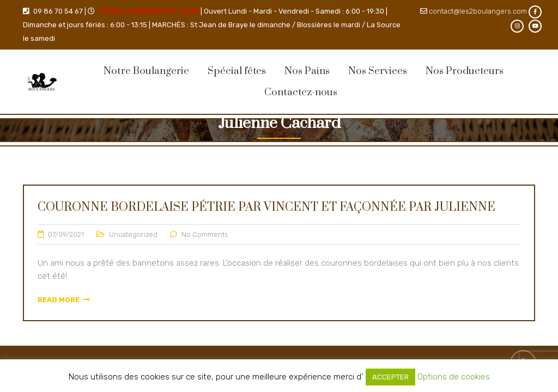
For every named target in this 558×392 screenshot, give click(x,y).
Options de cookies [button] (454, 377)
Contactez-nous (301, 92)
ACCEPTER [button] (390, 377)
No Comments (205, 234)
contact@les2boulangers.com (478, 11)
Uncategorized (133, 234)
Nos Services (378, 71)
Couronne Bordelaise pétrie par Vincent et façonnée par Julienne (266, 207)
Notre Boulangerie (146, 71)
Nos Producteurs (465, 71)
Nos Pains (307, 71)
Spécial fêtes (237, 71)
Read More (63, 300)
